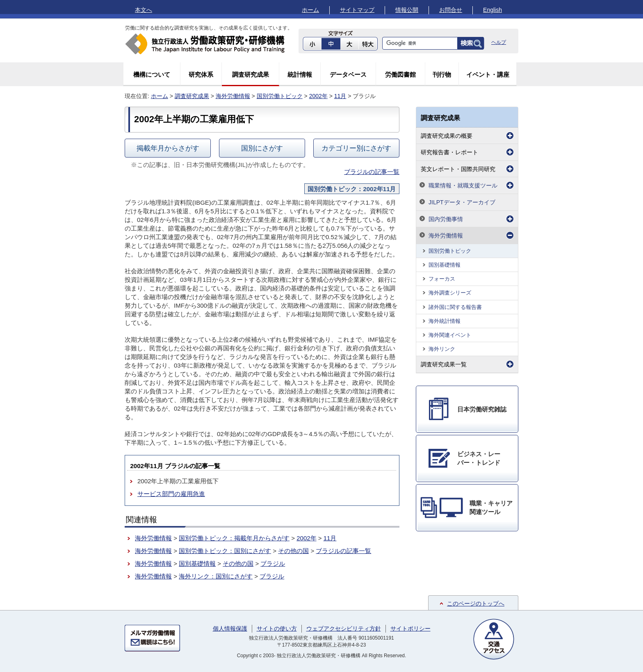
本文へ (144, 10)
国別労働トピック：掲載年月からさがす (234, 538)
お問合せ (451, 10)
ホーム (310, 10)
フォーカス (442, 279)
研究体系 (201, 74)
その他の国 (293, 551)
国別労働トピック (280, 96)
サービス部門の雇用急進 (171, 494)
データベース (348, 74)
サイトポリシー (410, 629)
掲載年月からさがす (168, 148)
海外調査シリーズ (450, 293)
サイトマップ (357, 10)
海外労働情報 (233, 96)
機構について (152, 74)
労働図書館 (400, 74)
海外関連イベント (450, 335)
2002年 (318, 96)
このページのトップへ (476, 603)
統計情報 (300, 74)
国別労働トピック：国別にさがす (225, 551)
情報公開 (407, 10)
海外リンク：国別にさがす (216, 576)
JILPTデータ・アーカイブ (462, 202)
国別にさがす (262, 148)
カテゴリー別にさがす (356, 148)
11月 (340, 96)
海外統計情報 (445, 321)
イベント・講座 (488, 74)
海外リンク (442, 349)
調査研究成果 (251, 74)
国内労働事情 (446, 219)
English (493, 10)
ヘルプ (499, 42)
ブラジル (273, 563)
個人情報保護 (230, 629)
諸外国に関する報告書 (455, 307)
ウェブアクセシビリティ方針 (344, 629)
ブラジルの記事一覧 (372, 172)
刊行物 (442, 74)
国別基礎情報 (197, 563)
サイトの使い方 (277, 629)
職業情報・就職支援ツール (463, 185)
